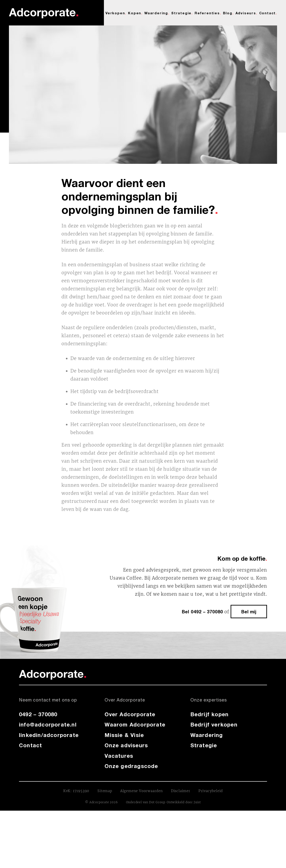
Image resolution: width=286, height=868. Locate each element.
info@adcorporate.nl (48, 724)
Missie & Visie (124, 735)
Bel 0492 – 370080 (202, 612)
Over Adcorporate (130, 714)
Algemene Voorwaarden (142, 791)
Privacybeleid (211, 791)
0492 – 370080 (38, 714)
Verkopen (115, 13)
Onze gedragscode (131, 766)
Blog (228, 13)
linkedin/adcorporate (49, 735)
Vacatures (119, 756)
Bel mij (249, 612)
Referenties (207, 13)
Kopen (135, 13)
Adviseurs (246, 13)
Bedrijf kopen (210, 714)
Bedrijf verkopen (214, 724)
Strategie (181, 13)
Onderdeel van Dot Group (146, 802)
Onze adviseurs (126, 745)
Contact (268, 13)
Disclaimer (181, 791)
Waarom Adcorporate (135, 724)
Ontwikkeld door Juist (184, 802)
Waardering (156, 13)
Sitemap (105, 791)
